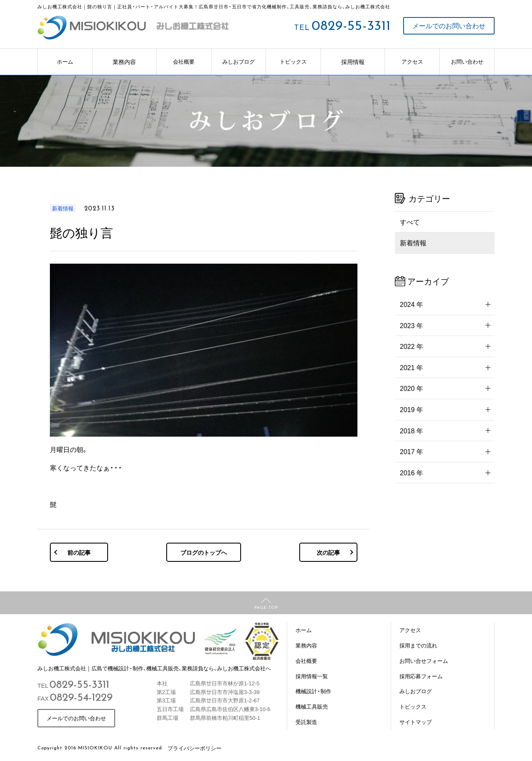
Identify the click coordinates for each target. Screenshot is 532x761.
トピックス (293, 61)
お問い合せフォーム (424, 661)
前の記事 (79, 552)
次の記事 (328, 552)
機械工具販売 (312, 706)
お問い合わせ (467, 61)
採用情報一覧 (312, 676)
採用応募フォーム (421, 676)
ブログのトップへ (204, 552)
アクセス (412, 61)
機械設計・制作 (313, 691)
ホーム (65, 61)
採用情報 (353, 62)
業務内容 (124, 62)
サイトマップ (416, 722)
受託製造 (306, 722)
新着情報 (413, 242)
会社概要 (184, 61)
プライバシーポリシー (195, 748)
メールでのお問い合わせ (449, 26)
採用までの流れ (418, 645)
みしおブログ (239, 61)
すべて (410, 222)
